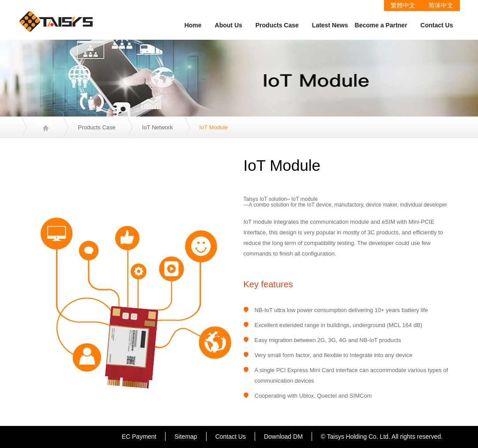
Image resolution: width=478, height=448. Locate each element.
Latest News (330, 25)
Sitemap (186, 437)
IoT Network (158, 127)
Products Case (277, 25)
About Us (229, 25)
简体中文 (441, 5)
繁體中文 (403, 5)
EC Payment (139, 437)
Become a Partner (381, 25)
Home (193, 25)
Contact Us (437, 25)
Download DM (283, 437)
